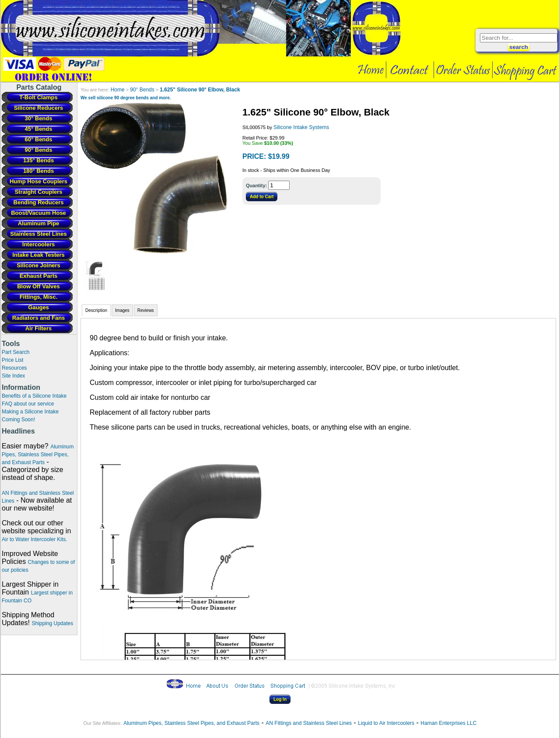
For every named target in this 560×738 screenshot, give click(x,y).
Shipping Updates (52, 623)
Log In (280, 699)
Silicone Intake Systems (301, 127)
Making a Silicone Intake (30, 412)
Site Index (13, 376)
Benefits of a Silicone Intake (34, 396)
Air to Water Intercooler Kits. (35, 539)
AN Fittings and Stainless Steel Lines (309, 723)
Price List (12, 360)
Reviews (146, 310)
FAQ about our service (28, 404)
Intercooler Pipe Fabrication (201, 33)
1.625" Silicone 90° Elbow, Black (200, 90)
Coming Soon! (18, 420)
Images (122, 310)
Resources (14, 368)
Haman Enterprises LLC (448, 723)
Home (118, 90)
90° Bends (142, 90)
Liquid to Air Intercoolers (386, 723)
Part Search (16, 352)
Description (96, 310)
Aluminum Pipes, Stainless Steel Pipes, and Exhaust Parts (38, 455)
